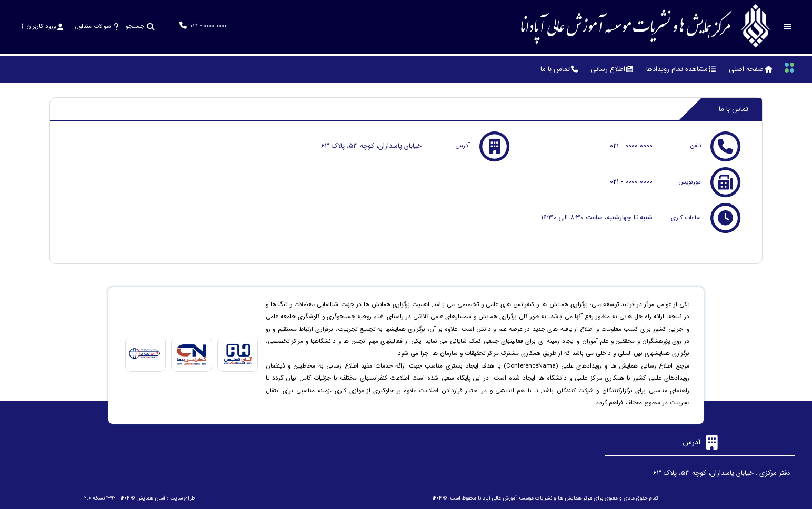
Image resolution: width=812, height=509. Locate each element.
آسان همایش (151, 498)
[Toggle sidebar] (788, 27)
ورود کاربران (42, 26)
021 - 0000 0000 (631, 146)
